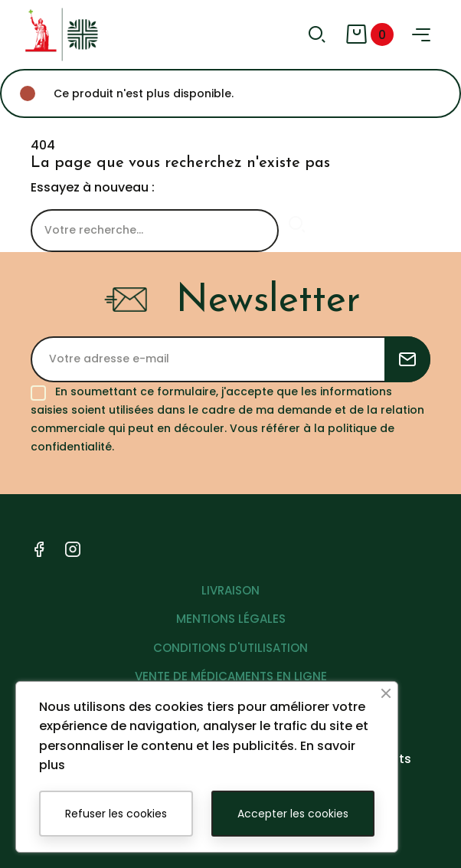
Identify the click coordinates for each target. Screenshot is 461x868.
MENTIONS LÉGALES (231, 619)
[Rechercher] (155, 231)
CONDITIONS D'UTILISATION (230, 648)
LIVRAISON (230, 590)
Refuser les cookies (116, 814)
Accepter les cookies (293, 814)
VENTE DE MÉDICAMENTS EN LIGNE (231, 676)
